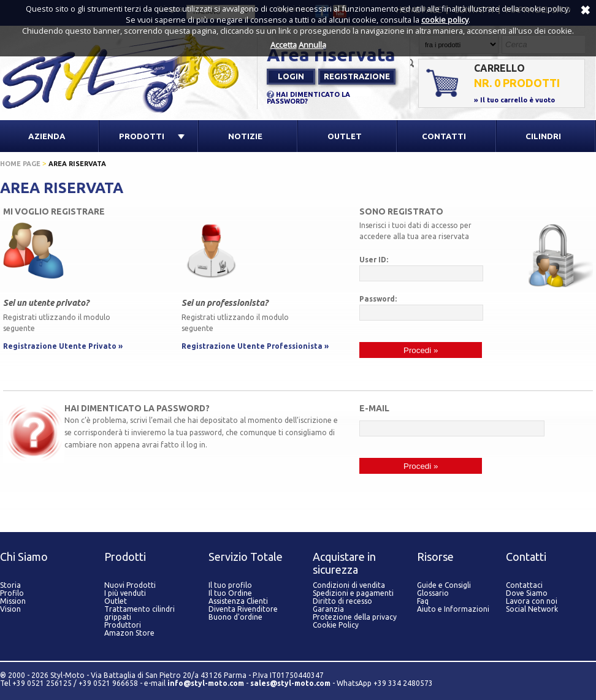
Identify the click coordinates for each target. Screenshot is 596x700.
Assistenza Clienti (238, 601)
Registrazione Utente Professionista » (255, 346)
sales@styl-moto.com (290, 683)
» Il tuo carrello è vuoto (514, 100)
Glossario (433, 593)
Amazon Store (129, 633)
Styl (129, 73)
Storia (10, 585)
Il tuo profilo (230, 585)
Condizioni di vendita (349, 585)
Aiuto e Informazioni (453, 609)
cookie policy (445, 20)
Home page (20, 164)
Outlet (116, 601)
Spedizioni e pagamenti (353, 593)
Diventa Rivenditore (243, 609)
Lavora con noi (532, 601)
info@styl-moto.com (206, 683)
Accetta (284, 45)
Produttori (123, 625)
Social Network (532, 609)
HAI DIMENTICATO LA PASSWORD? (308, 98)
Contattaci (524, 585)
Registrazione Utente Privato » (63, 346)
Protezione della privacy (355, 617)
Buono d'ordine (235, 617)
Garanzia (328, 609)
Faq (423, 601)
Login (291, 76)
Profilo (12, 593)
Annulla (312, 45)
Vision (10, 609)
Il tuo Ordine (230, 593)
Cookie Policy (336, 625)
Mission (13, 601)
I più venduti (125, 593)
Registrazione (357, 76)
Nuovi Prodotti (130, 585)
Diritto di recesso (342, 601)
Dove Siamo (527, 593)
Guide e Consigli (444, 585)
